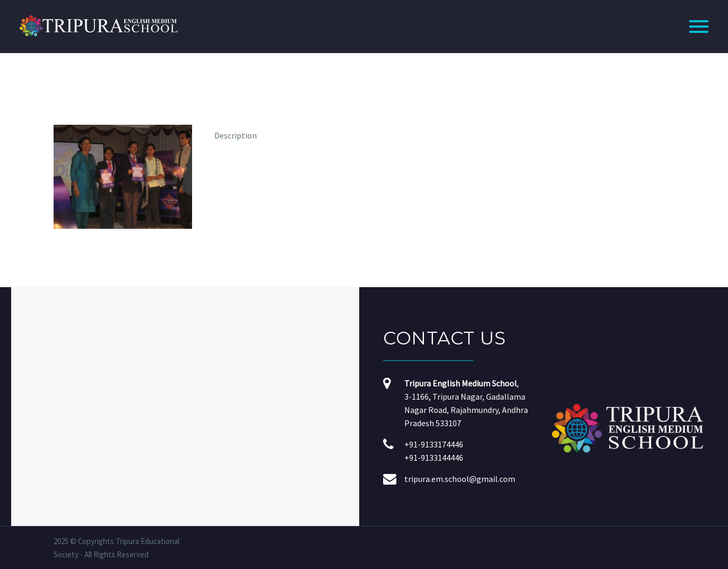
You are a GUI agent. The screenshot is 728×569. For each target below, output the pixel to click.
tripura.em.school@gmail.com (460, 479)
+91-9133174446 (434, 444)
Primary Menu (699, 27)
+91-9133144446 (434, 458)
